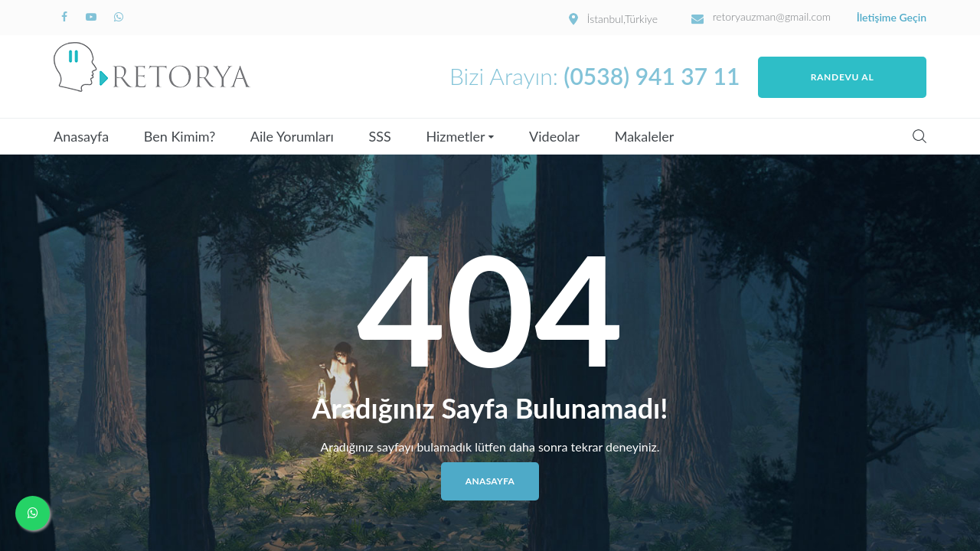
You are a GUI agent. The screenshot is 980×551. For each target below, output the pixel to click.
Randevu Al (843, 77)
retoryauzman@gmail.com (772, 17)
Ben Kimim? (180, 136)
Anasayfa (81, 136)
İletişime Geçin (892, 18)
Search (920, 136)
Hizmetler (455, 136)
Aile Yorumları (292, 136)
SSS (380, 136)
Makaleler (645, 136)
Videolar (554, 136)
